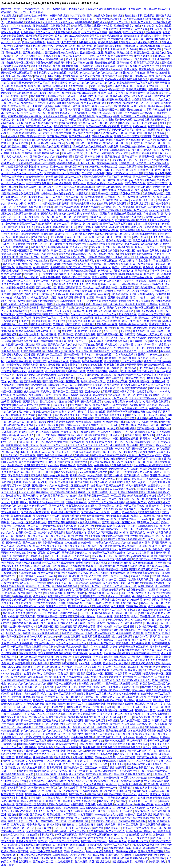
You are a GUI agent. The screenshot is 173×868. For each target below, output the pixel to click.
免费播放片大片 (88, 42)
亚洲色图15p (39, 486)
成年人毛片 (40, 596)
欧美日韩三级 (109, 284)
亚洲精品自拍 (26, 140)
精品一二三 (162, 768)
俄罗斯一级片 (85, 46)
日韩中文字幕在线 (129, 492)
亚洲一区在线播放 (149, 351)
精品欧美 (53, 412)
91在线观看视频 (54, 593)
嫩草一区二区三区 (77, 237)
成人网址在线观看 (139, 667)
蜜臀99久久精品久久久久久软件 (105, 183)
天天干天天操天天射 (112, 244)
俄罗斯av (155, 42)
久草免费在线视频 (110, 600)
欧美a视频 (37, 240)
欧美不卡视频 (16, 277)
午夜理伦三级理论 (113, 304)
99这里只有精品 (93, 761)
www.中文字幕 (59, 771)
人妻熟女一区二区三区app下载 (68, 281)
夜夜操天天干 (29, 472)
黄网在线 (36, 475)
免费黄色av (50, 674)
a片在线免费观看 (61, 291)
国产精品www (155, 566)
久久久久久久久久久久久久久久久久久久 (92, 83)
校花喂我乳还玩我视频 (147, 63)
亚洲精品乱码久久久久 (38, 197)
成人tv (27, 506)
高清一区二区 (59, 251)
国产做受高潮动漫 (134, 19)
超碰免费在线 (68, 465)
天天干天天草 (92, 499)
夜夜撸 (27, 633)
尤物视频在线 (15, 465)
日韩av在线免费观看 (34, 42)
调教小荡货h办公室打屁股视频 (51, 566)
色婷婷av (165, 848)
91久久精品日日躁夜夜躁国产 (149, 331)
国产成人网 (101, 22)
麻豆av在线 (139, 690)
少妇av (139, 345)
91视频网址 (99, 707)
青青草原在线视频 (154, 583)
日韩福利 (89, 603)
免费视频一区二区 (26, 533)
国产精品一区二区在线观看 (17, 93)
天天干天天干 (138, 93)
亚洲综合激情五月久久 (83, 130)
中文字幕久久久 (142, 596)
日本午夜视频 (44, 828)
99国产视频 (146, 613)
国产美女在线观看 (96, 721)
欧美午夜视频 (162, 573)
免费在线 (113, 147)
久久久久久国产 (15, 536)
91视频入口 (83, 194)
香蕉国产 (128, 828)
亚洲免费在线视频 (118, 264)
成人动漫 (94, 244)
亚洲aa (20, 385)
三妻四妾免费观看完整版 (62, 522)
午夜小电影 (42, 610)
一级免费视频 (94, 143)
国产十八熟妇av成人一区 (110, 133)
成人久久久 (61, 36)
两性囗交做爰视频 (79, 536)
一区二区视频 (119, 496)
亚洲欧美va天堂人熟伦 (127, 26)
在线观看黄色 (40, 237)
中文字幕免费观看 (21, 244)
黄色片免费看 (100, 277)
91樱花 (124, 533)
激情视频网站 (63, 757)
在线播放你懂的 (151, 224)
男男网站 (88, 160)
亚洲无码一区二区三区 (157, 741)
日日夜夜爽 (134, 224)
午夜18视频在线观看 (46, 348)
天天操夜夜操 (64, 190)
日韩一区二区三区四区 (113, 224)
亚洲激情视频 (51, 479)
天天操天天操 (10, 455)
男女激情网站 (87, 261)
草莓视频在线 (79, 838)
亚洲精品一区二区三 (92, 53)
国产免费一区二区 (90, 586)
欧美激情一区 (31, 274)
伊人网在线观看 (81, 556)
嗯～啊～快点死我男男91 (106, 321)
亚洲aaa (66, 778)
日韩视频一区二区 (33, 687)
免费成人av (155, 328)
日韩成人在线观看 (102, 136)
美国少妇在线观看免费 (26, 194)
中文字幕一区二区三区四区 (93, 573)
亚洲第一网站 (24, 848)
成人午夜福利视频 (100, 462)
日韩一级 (79, 39)
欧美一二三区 (62, 224)
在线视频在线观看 (155, 727)
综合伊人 (159, 700)
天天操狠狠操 (102, 418)
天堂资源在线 (63, 32)
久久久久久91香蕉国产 (78, 650)
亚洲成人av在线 (68, 348)
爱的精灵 (157, 321)
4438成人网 (162, 69)
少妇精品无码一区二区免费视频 (125, 623)
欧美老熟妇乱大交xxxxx (108, 46)
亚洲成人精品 (31, 365)
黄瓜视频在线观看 (117, 381)
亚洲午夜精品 (124, 633)
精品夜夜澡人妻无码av (46, 418)
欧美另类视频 (152, 600)
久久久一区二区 (20, 522)
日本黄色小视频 (94, 157)
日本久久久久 (60, 405)
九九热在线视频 (83, 452)
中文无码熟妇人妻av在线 (84, 234)
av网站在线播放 (84, 22)
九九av (139, 190)
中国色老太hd (113, 408)
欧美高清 (152, 93)
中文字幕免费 (78, 16)
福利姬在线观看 (55, 59)
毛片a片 (153, 751)
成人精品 (143, 358)
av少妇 (142, 482)
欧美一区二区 (9, 442)
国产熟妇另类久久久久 (39, 126)
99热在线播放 (95, 475)
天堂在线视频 (54, 808)
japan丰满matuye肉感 (108, 116)
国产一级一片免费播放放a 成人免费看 (131, 472)
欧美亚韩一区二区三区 (42, 217)
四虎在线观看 (59, 73)
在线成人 (31, 586)
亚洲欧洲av (131, 670)
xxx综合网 (112, 428)
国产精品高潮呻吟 (124, 311)
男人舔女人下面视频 (110, 432)
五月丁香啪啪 (84, 798)
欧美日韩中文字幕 (73, 365)
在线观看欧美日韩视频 (26, 214)
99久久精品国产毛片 (52, 428)
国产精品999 (58, 600)
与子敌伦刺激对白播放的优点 (58, 194)
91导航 (146, 576)
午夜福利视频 (80, 113)
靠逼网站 (110, 53)
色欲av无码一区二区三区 (36, 83)
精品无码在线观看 (31, 801)
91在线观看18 (86, 187)
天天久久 (76, 224)
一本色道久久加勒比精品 (30, 59)
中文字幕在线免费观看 (91, 345)
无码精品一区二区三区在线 (83, 600)
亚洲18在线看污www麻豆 (98, 26)
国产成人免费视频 (131, 267)
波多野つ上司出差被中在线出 (18, 509)
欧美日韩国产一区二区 (152, 536)
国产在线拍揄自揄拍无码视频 (103, 126)
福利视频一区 (78, 475)
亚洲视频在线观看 (58, 247)
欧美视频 (138, 633)
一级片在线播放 (15, 22)
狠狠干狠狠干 (141, 237)
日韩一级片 (148, 100)
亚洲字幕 (55, 663)
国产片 (67, 764)
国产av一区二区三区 (152, 603)
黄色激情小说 (40, 663)
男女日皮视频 (86, 227)
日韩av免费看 (86, 744)
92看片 (148, 110)
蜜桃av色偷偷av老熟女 (110, 627)
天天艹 (113, 492)
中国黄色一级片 (45, 63)
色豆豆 (91, 298)
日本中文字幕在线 (118, 93)
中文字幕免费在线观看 (104, 301)
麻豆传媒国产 (71, 710)
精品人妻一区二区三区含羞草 (102, 811)
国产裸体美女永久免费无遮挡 (50, 180)
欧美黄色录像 (71, 49)
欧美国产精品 (101, 405)
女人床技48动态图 (83, 63)
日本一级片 (78, 851)
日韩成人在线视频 (26, 630)
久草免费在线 (24, 180)
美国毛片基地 (132, 435)
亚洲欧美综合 (129, 368)
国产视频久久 (93, 251)
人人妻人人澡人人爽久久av (58, 22)
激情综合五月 (102, 160)
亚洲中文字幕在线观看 (151, 851)
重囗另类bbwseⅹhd (80, 136)
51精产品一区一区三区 (158, 143)
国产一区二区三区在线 (105, 123)
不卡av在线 (97, 341)
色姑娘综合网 (75, 603)
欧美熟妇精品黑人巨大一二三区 (64, 177)
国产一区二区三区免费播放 (72, 217)
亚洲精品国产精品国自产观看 (114, 690)
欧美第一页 (26, 69)
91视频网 (132, 49)
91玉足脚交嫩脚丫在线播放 (133, 388)
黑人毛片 (132, 445)
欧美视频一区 (40, 506)
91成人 (42, 640)
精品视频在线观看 (122, 862)
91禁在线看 (143, 553)
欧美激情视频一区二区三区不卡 (107, 831)
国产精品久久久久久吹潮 (128, 173)
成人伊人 (102, 56)
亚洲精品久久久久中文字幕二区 (71, 86)
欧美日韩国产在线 (155, 96)
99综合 (116, 267)
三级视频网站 (91, 459)
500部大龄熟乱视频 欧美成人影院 (79, 214)
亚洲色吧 (98, 368)
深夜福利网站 (68, 123)
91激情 (76, 32)
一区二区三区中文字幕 (94, 32)
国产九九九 (92, 734)
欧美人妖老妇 (103, 16)
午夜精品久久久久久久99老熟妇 (24, 89)
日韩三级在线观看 (128, 113)
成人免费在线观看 (124, 489)
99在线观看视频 (161, 439)
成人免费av (61, 630)
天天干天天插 (69, 42)
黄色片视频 (131, 69)
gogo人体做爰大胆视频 (121, 56)
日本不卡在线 (94, 848)
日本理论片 (78, 311)
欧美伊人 (136, 576)
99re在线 (160, 173)
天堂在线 (68, 308)
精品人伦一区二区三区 (103, 247)
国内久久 (112, 308)
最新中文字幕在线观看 (44, 160)
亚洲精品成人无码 (24, 375)
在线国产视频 (129, 425)
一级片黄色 (67, 569)
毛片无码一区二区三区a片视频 (124, 130)
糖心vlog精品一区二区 (112, 89)
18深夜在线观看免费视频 (83, 717)
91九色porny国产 (80, 247)
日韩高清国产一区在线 (14, 432)
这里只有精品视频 (146, 311)
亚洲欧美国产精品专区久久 (80, 19)
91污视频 (113, 721)
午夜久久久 (62, 56)
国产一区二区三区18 (42, 113)
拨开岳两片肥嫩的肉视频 (91, 428)
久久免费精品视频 (46, 375)
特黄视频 (97, 663)
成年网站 (31, 36)
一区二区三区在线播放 (102, 153)
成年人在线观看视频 (34, 768)
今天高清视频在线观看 (156, 402)
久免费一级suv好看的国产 (100, 633)
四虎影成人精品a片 (79, 606)
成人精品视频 (36, 371)
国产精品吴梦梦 (12, 264)
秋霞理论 (165, 304)
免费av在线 (100, 687)
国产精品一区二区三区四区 (17, 73)
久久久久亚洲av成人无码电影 (25, 479)
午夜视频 (6, 526)
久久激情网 (29, 415)
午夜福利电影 (102, 465)
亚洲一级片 (127, 583)
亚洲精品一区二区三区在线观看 (63, 559)
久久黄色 (44, 220)
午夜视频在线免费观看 (47, 153)
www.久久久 (26, 569)
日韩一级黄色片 (42, 620)
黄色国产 (38, 700)
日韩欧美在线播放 (134, 378)
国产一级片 (58, 230)
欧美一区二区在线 (143, 39)
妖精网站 (152, 533)
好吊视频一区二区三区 (125, 613)
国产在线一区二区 (67, 187)
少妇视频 (126, 855)
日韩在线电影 (18, 556)
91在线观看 (135, 674)
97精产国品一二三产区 (80, 267)
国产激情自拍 (125, 63)
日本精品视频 (42, 73)
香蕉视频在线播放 (68, 163)
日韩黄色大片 (128, 42)
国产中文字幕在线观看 (32, 462)
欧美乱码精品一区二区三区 (114, 569)
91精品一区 (84, 492)
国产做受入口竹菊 (91, 576)
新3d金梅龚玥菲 (35, 177)
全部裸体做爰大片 (12, 737)
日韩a (109, 173)
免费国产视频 (58, 267)
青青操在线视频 (60, 368)
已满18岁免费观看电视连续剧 (138, 371)
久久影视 (160, 133)
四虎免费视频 (19, 398)
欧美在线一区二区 (29, 751)
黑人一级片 (25, 412)
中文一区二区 (127, 251)
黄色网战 (148, 267)
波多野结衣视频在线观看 (113, 204)
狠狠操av (165, 240)
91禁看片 (60, 244)
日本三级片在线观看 (142, 264)
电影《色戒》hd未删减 (29, 563)
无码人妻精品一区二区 (33, 136)
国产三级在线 (113, 157)
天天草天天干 (28, 616)
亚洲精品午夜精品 (43, 757)
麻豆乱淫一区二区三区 (53, 445)
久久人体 (141, 798)
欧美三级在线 (88, 100)
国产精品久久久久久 (144, 449)
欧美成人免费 (89, 630)
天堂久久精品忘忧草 (114, 49)
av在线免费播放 (63, 183)
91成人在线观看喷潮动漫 (143, 496)
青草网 (77, 398)
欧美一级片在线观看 (72, 721)
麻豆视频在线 (109, 375)
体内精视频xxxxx (38, 170)
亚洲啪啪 (16, 402)
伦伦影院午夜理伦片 (130, 217)
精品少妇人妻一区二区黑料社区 (59, 694)
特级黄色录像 (157, 418)
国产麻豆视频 (114, 378)
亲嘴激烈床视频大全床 (156, 217)
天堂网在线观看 (161, 596)
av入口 (17, 42)
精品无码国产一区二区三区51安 (20, 220)
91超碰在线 (109, 113)
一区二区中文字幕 (41, 851)
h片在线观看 (26, 348)
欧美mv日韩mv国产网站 (19, 76)
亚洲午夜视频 (24, 267)
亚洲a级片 (63, 489)
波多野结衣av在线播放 (103, 821)
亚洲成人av (40, 412)
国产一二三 (29, 543)
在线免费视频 (126, 247)
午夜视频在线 (38, 304)
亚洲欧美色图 (110, 251)
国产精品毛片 (78, 674)
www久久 (87, 781)
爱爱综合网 (8, 663)
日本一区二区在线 (114, 170)
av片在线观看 (30, 459)
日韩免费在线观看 (122, 465)
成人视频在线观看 (143, 563)
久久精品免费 (19, 86)
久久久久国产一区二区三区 (135, 721)
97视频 (110, 120)
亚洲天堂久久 (102, 781)
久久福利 (70, 46)
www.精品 (24, 160)
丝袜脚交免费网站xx (159, 147)
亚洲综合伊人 (93, 392)
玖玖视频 (52, 704)
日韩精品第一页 (74, 167)
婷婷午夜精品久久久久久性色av (31, 368)
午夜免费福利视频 (94, 140)
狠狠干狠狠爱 (65, 157)
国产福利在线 (85, 465)
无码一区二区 (111, 331)
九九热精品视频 (28, 573)
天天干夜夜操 (59, 754)
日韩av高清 (144, 519)
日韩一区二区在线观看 (14, 207)
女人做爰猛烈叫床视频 (55, 794)
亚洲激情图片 (38, 798)
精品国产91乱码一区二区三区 (28, 49)
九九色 (5, 244)
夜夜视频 (130, 133)
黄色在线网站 (94, 509)
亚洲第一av (159, 187)
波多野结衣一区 (15, 197)
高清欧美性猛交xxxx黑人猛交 (127, 96)
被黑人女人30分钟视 (70, 690)
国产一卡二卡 (108, 788)
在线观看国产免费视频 (98, 704)
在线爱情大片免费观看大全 (144, 580)
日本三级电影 (112, 368)
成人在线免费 (31, 392)
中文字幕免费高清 (123, 355)
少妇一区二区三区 (119, 22)
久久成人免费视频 (94, 784)
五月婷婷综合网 (160, 204)
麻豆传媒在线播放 (74, 509)
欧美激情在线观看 (98, 371)
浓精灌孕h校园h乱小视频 (20, 287)
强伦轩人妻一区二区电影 (20, 63)
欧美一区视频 (75, 140)
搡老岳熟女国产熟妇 (36, 385)
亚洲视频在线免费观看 (86, 190)
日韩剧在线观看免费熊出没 (127, 214)
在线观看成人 (66, 858)
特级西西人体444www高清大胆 (47, 502)
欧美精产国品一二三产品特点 (150, 559)
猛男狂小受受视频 (118, 86)
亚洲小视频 (85, 687)
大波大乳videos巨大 (91, 200)
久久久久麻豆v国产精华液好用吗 (37, 657)
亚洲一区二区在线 (46, 210)
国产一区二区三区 (157, 183)
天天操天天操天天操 (47, 425)
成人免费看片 (21, 66)
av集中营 (136, 153)
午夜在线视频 (160, 110)
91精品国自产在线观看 (54, 341)
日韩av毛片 (127, 811)
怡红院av (46, 294)
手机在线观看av (162, 261)
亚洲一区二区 (17, 126)
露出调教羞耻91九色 (65, 227)
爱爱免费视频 (45, 36)
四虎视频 (118, 16)
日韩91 (50, 462)
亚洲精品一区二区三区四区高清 (81, 29)
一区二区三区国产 (155, 247)
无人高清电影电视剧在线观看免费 (42, 29)
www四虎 (118, 69)
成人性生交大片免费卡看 (119, 345)
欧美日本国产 (145, 133)
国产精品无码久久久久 (21, 227)
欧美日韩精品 (146, 586)
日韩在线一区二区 (122, 237)
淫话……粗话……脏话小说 (146, 298)
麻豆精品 (140, 704)
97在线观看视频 (152, 130)
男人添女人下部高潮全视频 (103, 533)
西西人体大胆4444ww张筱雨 (120, 385)
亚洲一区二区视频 (141, 22)
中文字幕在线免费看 (120, 39)
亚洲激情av (124, 479)
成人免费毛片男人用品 (44, 298)
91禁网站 (45, 204)
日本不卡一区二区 (21, 620)
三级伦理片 (165, 623)
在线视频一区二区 (48, 627)
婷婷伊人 (106, 69)
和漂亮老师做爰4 (68, 526)
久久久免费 (90, 439)
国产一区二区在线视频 (109, 187)
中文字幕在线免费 (21, 26)
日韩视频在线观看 (136, 606)
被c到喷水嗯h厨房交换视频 (114, 630)
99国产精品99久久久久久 (136, 680)
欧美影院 (8, 240)
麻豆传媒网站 (62, 539)
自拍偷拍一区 (152, 274)
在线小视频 (76, 496)
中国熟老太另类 (162, 831)
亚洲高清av (32, 408)
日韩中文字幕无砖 (131, 194)
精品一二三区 (90, 559)
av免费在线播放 (109, 274)
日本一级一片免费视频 (68, 747)
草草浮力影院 (147, 69)
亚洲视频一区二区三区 (78, 230)
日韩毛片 (164, 281)
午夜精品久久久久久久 (92, 240)
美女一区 (129, 281)
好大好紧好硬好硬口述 (99, 311)
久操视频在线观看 (130, 650)
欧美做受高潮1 (156, 126)
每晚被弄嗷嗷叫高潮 (159, 798)
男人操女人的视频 (150, 66)
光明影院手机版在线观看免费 (25, 818)
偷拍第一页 (92, 697)
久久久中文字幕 (11, 284)
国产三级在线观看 (116, 731)
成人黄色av (100, 395)
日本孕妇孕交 (130, 512)
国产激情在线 (100, 472)
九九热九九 (148, 835)
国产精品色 (8, 267)
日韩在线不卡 (14, 53)
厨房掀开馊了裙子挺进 (126, 603)
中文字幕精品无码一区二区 (71, 257)
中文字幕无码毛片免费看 (131, 566)
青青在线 (64, 254)
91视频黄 (63, 576)
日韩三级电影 (148, 616)
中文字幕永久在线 (58, 361)
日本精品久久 (66, 623)
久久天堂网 (143, 301)
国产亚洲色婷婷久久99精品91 (62, 53)
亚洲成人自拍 (108, 459)
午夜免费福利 (30, 39)
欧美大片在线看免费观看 (25, 234)
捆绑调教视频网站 (142, 254)
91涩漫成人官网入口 (13, 150)
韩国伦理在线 (90, 274)
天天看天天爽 (161, 136)
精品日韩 (119, 774)
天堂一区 (127, 717)
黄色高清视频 (14, 415)
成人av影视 (123, 153)
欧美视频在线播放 (75, 358)
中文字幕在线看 (29, 835)
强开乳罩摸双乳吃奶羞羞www (96, 348)
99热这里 (33, 428)
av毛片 (53, 576)
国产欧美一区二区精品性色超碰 (132, 291)
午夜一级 (70, 428)
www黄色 (136, 200)
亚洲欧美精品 (14, 543)
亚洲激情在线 (56, 707)
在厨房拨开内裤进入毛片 (49, 19)
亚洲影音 (150, 16)
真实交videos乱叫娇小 (21, 667)
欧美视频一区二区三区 (135, 210)
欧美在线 (36, 130)
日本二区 (107, 680)
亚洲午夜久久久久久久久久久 (70, 670)
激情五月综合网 (71, 516)
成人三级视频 (49, 623)
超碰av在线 (77, 539)
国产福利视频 (93, 539)
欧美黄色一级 (112, 778)
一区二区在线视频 (79, 120)
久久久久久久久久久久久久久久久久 (47, 150)
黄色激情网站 (68, 418)
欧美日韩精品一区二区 (68, 106)
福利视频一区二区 (136, 502)
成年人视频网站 (157, 606)
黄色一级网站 (92, 167)
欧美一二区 (83, 301)
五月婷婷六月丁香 (70, 110)
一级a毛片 (99, 173)
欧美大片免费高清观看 (140, 573)
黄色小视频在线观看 (17, 247)
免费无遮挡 (41, 569)
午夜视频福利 (122, 328)
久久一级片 (150, 200)
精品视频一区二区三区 (50, 355)
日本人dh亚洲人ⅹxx (97, 150)
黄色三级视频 (9, 16)
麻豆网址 (67, 147)
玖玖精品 (152, 405)
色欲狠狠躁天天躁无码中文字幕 (78, 627)
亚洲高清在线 (9, 140)
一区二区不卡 (73, 324)
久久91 (131, 553)
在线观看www (156, 106)
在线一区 (21, 378)
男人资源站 (129, 724)
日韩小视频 (75, 274)
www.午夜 (51, 700)
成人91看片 (139, 640)
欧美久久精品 (39, 422)
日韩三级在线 (132, 36)
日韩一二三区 (9, 771)
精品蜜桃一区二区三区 (49, 509)
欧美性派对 (152, 784)
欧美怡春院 (68, 69)
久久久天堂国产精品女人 (143, 398)
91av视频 (108, 291)
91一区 (155, 519)
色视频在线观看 (137, 338)
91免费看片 (54, 778)
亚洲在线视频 (145, 815)
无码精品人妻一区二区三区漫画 (141, 103)
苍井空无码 (142, 29)
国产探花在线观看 (43, 79)
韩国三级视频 (90, 110)
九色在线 (28, 153)
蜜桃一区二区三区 (79, 341)
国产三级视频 (138, 86)
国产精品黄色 (10, 69)
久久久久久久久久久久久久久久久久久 (33, 439)
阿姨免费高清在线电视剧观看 (55, 653)
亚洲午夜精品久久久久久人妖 (30, 449)
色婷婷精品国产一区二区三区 (144, 539)
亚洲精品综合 (118, 573)
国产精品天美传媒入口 (26, 100)
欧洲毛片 (33, 204)
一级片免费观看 (110, 29)
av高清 (110, 707)
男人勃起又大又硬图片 (37, 754)
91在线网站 (28, 32)
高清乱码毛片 (126, 59)
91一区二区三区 (40, 388)
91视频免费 (87, 66)
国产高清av (8, 59)
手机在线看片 (21, 798)
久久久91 (52, 486)
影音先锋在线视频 (16, 593)
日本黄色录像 (74, 707)
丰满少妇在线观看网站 (69, 677)
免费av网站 (27, 103)
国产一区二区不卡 (134, 32)
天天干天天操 (54, 395)
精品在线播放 (60, 83)
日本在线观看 (162, 150)
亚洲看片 (164, 687)
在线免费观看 (122, 106)
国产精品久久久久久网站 (96, 398)
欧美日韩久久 (163, 170)
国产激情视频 (164, 16)
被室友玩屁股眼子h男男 (72, 298)
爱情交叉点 (137, 143)
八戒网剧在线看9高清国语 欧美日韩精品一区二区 (132, 653)
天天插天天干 (160, 543)
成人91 (135, 616)
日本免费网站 (88, 710)
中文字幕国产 (86, 815)
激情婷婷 (46, 405)
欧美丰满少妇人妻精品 (14, 395)
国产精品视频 (132, 475)
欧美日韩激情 (63, 63)
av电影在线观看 (115, 140)
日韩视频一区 (147, 157)
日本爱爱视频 (68, 301)
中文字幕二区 (9, 576)
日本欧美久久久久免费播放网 (90, 147)
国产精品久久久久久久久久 (69, 284)
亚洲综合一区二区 (56, 606)
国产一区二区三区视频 (58, 556)
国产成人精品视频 (110, 210)
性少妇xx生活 (110, 167)
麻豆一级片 (143, 321)
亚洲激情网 (15, 697)
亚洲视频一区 (163, 264)
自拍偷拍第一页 (97, 264)
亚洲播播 (126, 331)
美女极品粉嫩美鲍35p (121, 660)
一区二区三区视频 (24, 56)
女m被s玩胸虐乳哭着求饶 (36, 230)
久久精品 (21, 163)
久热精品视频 (126, 190)
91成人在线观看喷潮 (130, 167)
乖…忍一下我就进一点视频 (38, 106)
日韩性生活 (15, 29)
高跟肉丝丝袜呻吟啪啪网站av (19, 627)
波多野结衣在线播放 (31, 559)
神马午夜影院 (91, 224)
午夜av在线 (161, 140)
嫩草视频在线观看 (107, 163)
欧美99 (163, 123)
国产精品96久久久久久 (43, 157)
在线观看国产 (41, 267)
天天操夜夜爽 (24, 123)
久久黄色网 (32, 277)
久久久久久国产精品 (70, 160)
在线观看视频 (36, 677)
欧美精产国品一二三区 (112, 110)
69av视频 (149, 818)
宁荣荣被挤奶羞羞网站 (54, 274)
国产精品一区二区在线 (125, 318)
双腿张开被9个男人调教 (123, 482)
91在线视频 (164, 432)
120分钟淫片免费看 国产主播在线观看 (127, 79)
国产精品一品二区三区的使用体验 (139, 123)
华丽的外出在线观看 (131, 274)
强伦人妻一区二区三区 (19, 281)
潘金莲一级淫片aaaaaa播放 (140, 76)
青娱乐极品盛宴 (50, 100)
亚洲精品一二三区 (145, 710)
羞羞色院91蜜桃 (134, 16)
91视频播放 (115, 32)
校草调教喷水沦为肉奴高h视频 (31, 261)
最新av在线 (12, 452)
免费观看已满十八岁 (135, 207)
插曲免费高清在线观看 (19, 361)
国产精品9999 (163, 677)
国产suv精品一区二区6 (15, 304)
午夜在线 (140, 73)
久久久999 (50, 637)
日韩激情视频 (80, 462)
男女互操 (51, 690)
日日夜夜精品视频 (126, 220)
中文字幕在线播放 (68, 318)
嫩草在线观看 (78, 845)
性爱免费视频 (124, 559)
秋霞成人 (40, 76)
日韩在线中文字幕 (61, 133)
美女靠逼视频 (28, 455)
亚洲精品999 (55, 96)
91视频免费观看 (89, 791)
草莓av (108, 489)
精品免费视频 (153, 32)
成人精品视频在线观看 (63, 492)
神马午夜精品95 (45, 56)
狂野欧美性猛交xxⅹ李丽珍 (33, 16)
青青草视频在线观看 (115, 761)
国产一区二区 (65, 39)
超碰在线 (103, 818)
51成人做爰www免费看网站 (85, 36)
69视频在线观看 (113, 794)
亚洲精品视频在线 (114, 422)
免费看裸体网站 (33, 674)
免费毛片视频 (76, 412)
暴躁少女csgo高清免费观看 (134, 556)
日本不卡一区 (87, 163)
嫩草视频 (62, 442)
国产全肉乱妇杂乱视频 (91, 79)
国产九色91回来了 (41, 324)
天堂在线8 (111, 825)
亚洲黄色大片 (127, 301)
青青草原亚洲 (24, 757)
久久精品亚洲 (61, 294)
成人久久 (71, 59)
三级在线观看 (19, 519)
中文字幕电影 (75, 529)
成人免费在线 (143, 59)
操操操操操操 (127, 428)
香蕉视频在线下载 (152, 153)
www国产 (33, 788)
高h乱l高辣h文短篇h (148, 522)
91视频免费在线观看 (150, 49)
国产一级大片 (57, 506)
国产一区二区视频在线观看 (44, 432)
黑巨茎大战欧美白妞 (152, 284)
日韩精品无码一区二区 (93, 596)
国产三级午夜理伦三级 (29, 314)
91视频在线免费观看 (96, 469)
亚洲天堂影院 (31, 402)
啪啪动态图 (80, 264)
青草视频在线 (82, 455)
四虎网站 (46, 392)
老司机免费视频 (23, 79)
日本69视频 (53, 76)
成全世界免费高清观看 (36, 499)
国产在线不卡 (130, 157)
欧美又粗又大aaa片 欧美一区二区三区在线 (110, 442)
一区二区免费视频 (54, 724)
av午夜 (161, 710)
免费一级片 (88, 543)
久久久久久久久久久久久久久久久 (100, 73)
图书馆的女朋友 (58, 170)
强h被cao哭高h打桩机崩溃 (26, 539)
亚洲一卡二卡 (54, 791)
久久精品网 (87, 318)
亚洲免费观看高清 (123, 257)
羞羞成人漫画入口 (76, 533)
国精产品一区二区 (26, 338)
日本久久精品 (103, 318)
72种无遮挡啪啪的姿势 (67, 402)
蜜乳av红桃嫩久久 (44, 643)
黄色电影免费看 (94, 197)
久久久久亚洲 (21, 324)
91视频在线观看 (114, 700)
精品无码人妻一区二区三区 (24, 821)
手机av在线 (156, 29)
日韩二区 (126, 126)
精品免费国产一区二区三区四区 (135, 83)
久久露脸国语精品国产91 (104, 771)
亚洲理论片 (130, 452)
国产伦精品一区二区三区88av (153, 428)
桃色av (129, 838)
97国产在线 (101, 227)
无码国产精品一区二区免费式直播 (138, 375)
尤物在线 (28, 264)
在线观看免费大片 (147, 392)
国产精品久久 (113, 828)
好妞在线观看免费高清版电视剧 (153, 610)
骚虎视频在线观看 (146, 281)
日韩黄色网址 (143, 620)
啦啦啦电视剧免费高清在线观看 (37, 744)
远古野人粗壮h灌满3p (142, 294)
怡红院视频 (46, 402)
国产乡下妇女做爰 (135, 183)
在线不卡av (147, 694)
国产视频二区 (45, 415)
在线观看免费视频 (91, 49)
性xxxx (98, 291)
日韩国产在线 (21, 46)
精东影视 (78, 26)
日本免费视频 (109, 190)
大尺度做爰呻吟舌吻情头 (70, 304)
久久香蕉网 (17, 489)
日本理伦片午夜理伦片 (91, 684)
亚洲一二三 (57, 167)
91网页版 (156, 667)
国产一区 (24, 815)
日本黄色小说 (63, 398)
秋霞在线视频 (94, 358)
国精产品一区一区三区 (116, 143)
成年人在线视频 (105, 449)
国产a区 (79, 157)
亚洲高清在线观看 (46, 774)
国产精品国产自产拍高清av (98, 640)
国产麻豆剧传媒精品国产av (43, 301)
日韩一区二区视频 (31, 721)
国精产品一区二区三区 (84, 220)
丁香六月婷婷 (19, 170)
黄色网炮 (11, 224)
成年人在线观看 (74, 499)
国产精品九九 (13, 768)
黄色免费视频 (43, 855)
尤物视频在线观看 (66, 573)
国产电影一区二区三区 (79, 724)
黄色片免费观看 (92, 747)
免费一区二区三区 (71, 459)
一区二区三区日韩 (84, 449)
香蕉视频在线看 (150, 36)
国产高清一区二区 (66, 79)
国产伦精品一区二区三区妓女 (81, 768)
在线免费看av (96, 408)
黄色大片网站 (108, 791)
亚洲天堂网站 (31, 445)
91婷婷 (138, 583)
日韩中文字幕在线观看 (67, 207)
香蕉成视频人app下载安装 (62, 815)
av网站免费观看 (70, 76)
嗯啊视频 (83, 328)
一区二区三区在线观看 (47, 69)
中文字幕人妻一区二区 (135, 408)
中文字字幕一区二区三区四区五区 (65, 697)
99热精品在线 (71, 791)
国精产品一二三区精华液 (63, 684)
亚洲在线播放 (131, 46)
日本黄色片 (148, 435)
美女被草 (87, 173)
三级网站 (46, 751)
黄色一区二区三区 (43, 244)
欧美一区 (66, 727)
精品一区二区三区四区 (117, 845)
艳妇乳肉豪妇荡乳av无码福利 (142, 244)
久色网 (136, 100)
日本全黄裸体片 (120, 294)
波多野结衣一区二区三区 (94, 96)
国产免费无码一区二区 (110, 334)
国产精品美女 (138, 533)
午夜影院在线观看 (113, 76)
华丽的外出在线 (12, 687)
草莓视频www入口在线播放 (82, 506)
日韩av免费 (127, 73)
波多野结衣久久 (162, 56)
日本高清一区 (66, 334)
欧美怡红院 (53, 42)
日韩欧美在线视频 (105, 66)
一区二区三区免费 (134, 506)
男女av (87, 707)
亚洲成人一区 (14, 633)
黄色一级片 (12, 237)
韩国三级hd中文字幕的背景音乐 (68, 388)
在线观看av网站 (69, 100)
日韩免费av (93, 375)
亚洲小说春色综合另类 (94, 103)
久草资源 (126, 177)
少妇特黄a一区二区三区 (141, 308)
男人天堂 (47, 539)
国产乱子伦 (142, 271)
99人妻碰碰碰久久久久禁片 (44, 147)
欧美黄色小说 (58, 529)
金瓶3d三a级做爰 (153, 190)
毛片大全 (88, 287)
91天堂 (102, 130)
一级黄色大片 (9, 321)
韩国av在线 (39, 546)
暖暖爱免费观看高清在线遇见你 (55, 455)
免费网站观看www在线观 (133, 324)
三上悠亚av (49, 200)
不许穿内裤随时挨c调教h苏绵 (114, 100)
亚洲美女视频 (26, 110)
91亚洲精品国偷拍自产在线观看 (52, 93)
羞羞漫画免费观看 (99, 670)
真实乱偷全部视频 (49, 338)
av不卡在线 (48, 452)
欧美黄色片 (59, 140)
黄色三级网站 (98, 86)
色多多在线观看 (90, 207)
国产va (90, 16)
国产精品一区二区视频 (134, 116)
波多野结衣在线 (148, 160)
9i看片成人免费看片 (47, 110)
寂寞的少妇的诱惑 (41, 66)
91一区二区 (44, 586)
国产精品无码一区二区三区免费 (61, 381)
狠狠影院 (50, 677)
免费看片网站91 (20, 96)
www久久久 (28, 435)
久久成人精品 (96, 388)
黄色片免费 (115, 103)
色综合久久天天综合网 (37, 291)
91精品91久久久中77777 (72, 375)
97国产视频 (77, 804)
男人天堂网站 (135, 741)
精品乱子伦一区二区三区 (105, 194)
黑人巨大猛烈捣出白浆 (146, 240)
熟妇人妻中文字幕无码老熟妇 (142, 422)
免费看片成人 (38, 247)
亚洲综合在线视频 (127, 66)
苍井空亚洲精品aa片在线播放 (25, 116)
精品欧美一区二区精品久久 (150, 53)
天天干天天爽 (62, 311)
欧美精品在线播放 (112, 36)
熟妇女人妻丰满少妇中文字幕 (151, 788)
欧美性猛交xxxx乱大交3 (36, 133)
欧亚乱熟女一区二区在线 (137, 187)
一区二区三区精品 (67, 835)
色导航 (152, 821)
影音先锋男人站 (60, 220)
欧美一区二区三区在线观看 (74, 486)
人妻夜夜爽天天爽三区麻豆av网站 (38, 254)
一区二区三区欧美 (64, 828)
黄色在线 (131, 170)
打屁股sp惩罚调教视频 (82, 116)
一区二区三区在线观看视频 (59, 563)
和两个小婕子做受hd (40, 86)
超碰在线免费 (76, 251)
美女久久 (77, 784)
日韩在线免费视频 (51, 365)
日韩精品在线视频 (128, 284)
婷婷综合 (115, 371)
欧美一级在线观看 (158, 778)
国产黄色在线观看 (68, 200)
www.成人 (165, 392)
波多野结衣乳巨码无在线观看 (108, 486)
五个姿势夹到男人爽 (159, 482)
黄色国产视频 (115, 536)
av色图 (25, 113)
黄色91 (69, 143)
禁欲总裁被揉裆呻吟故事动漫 (86, 170)
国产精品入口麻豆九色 (14, 717)
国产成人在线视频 (90, 76)
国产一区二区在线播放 (48, 667)
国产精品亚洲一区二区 (97, 496)
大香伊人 (19, 355)
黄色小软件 (128, 697)
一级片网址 (99, 381)
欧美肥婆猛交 (63, 113)
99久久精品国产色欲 (87, 69)
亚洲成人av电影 (50, 214)
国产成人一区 (160, 717)
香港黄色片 (88, 355)
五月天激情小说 (46, 190)
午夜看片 (16, 499)
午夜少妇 (129, 610)
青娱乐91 (74, 576)
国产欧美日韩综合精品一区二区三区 (114, 529)
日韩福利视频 (87, 526)
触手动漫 (26, 318)
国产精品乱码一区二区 (14, 600)
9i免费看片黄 (142, 862)
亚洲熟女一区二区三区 (127, 136)
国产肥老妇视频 (57, 321)
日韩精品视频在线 (120, 150)
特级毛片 (74, 73)
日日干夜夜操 (75, 761)
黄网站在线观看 (69, 613)
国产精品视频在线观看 (46, 123)
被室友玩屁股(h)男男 (70, 287)
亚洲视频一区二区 (119, 469)
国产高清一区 (9, 637)
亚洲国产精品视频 (77, 244)
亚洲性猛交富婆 (157, 338)
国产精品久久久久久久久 (62, 345)
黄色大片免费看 (25, 610)
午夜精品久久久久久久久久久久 (150, 734)
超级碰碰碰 (62, 234)
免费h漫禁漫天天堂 (35, 465)
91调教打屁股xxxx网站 (116, 200)
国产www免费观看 (59, 741)
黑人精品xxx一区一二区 (139, 140)
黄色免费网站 (33, 22)
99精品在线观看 (131, 687)
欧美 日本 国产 (142, 543)
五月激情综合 (33, 489)
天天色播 (149, 173)
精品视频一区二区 (159, 89)
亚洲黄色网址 (112, 361)
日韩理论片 (142, 355)
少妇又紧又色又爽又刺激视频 (23, 167)
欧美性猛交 (127, 29)
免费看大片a (50, 526)
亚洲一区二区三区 (99, 237)
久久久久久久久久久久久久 (72, 643)
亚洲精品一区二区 (86, 623)
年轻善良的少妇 (23, 418)
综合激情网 (46, 224)
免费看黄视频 (47, 39)
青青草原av (84, 123)
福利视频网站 (14, 365)
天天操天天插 (10, 559)
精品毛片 (48, 89)
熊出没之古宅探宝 (150, 670)
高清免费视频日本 (29, 308)
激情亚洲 (16, 83)
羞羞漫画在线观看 (105, 63)
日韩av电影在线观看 (99, 257)
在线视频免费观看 (61, 26)
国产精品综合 (148, 113)
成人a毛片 (129, 737)
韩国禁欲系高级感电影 (21, 210)
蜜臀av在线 (42, 331)
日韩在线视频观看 (96, 39)
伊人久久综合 (77, 774)
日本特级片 (151, 345)
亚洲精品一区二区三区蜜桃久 (60, 240)
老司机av (152, 704)
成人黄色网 (161, 267)
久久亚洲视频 (139, 328)
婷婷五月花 (154, 502)
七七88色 (159, 254)
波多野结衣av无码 (146, 529)
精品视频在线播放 (109, 42)
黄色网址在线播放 (86, 334)
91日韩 (145, 475)
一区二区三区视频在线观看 (26, 647)
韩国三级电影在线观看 (144, 630)
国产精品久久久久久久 (68, 415)
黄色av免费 (148, 26)
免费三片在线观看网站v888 (147, 516)
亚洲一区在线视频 (46, 435)
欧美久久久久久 (45, 32)
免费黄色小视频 (25, 331)
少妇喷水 (116, 512)
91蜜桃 (51, 304)
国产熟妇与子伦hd (33, 53)
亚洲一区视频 (139, 106)
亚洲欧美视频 (155, 348)
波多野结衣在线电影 (148, 251)
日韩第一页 (153, 506)
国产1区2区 (85, 405)
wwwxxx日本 (156, 210)
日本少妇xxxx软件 (56, 781)
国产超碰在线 (38, 96)
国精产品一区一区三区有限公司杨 (107, 338)
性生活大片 (95, 331)
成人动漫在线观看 (29, 334)
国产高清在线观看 (92, 402)
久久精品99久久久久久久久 (90, 308)
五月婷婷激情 (106, 220)
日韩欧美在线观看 (38, 519)
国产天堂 (160, 563)
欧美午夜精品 (145, 395)
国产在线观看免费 (93, 700)
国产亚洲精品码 (94, 385)
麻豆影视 (108, 392)
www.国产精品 (56, 46)
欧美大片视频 (21, 143)
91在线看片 (121, 674)
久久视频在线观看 (68, 788)
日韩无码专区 (57, 237)
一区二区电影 (54, 49)
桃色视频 (164, 160)
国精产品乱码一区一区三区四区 (62, 173)
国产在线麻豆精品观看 (84, 271)
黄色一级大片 (35, 637)
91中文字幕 (15, 106)
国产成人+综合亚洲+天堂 (154, 318)
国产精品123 (65, 801)
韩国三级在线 (159, 828)
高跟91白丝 (79, 183)
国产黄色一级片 (124, 120)
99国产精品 (165, 757)
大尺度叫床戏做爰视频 (66, 66)
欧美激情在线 (38, 522)
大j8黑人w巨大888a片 (55, 116)
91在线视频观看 (64, 862)
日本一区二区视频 (30, 452)
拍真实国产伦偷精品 (114, 539)
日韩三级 (101, 298)
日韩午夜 (75, 361)
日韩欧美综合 (22, 240)
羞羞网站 (146, 136)
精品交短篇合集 (28, 653)
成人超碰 (142, 418)
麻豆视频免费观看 (137, 89)
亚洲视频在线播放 (115, 365)
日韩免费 (16, 133)
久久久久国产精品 (161, 237)
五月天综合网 (38, 815)
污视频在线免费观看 (117, 341)
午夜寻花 (130, 334)
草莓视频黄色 (42, 251)
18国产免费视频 (59, 16)
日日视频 (91, 754)
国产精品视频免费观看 (41, 398)
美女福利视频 (49, 334)
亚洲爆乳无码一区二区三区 (69, 126)
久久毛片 (24, 321)
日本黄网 (49, 818)
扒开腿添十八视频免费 (155, 714)
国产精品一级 (72, 355)
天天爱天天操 (26, 492)
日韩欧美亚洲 (71, 96)
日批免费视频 (77, 150)
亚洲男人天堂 (41, 281)
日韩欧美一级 (127, 163)
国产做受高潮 (140, 744)
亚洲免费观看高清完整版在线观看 (97, 59)
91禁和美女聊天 (59, 580)
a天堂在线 (165, 751)
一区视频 (126, 778)
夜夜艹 (63, 412)
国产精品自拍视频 (61, 784)
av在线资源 (112, 593)
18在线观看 (96, 653)
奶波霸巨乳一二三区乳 (82, 56)
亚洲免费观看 (41, 26)
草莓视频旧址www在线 (56, 130)
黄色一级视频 (78, 489)
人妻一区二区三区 (83, 757)
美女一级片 (130, 794)
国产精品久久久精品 (111, 506)
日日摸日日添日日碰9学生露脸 (89, 93)
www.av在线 (84, 472)
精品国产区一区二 (52, 358)
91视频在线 (95, 113)
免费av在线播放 (10, 801)
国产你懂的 (93, 284)
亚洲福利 (105, 214)
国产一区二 (112, 684)
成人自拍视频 (29, 764)
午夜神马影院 (48, 788)
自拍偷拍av (47, 234)
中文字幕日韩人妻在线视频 (59, 351)
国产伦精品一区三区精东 (42, 163)
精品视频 (80, 569)
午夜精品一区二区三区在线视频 (107, 553)
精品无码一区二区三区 (125, 160)
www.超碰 (86, 395)
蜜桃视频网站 (154, 19)
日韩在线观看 (104, 355)
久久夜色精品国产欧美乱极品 (47, 143)
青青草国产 (40, 361)
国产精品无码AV (89, 788)
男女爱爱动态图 (130, 684)
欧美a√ (10, 630)
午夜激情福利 (152, 214)
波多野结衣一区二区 (112, 714)
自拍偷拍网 (82, 482)
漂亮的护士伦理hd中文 (84, 204)
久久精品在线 (36, 781)
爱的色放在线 (135, 110)
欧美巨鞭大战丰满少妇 (110, 19)
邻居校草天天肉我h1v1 (131, 784)
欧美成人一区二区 (16, 428)
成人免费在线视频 (145, 120)
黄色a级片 (118, 462)
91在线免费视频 (94, 365)
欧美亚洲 (167, 66)
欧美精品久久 (10, 835)
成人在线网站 (71, 395)
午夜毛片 (40, 103)
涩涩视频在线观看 (95, 435)
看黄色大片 (9, 19)
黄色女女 (7, 405)
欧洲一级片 (49, 489)
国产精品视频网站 (145, 287)
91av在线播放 (123, 640)
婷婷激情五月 (125, 788)
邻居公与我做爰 (43, 264)
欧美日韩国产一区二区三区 (63, 596)
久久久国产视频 (126, 757)
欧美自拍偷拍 (125, 53)
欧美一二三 (157, 355)
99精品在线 (140, 126)
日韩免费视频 (61, 855)
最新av (139, 247)
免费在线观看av (118, 841)
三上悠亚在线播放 (34, 808)
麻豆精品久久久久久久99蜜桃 (66, 385)
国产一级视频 (31, 496)
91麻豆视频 (39, 553)
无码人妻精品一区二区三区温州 (89, 254)
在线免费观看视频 (150, 46)
